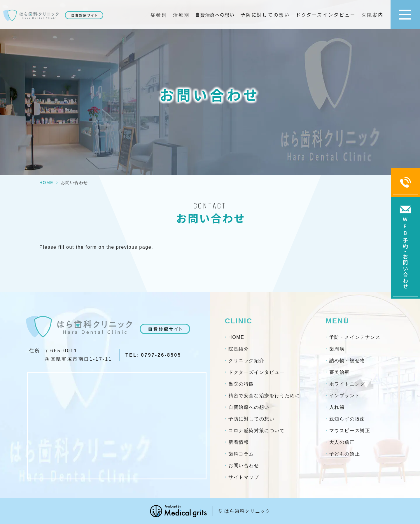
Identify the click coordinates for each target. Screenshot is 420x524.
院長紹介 (239, 349)
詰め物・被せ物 (347, 361)
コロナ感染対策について (257, 431)
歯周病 (337, 349)
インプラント (345, 396)
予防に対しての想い (265, 15)
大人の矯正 (342, 442)
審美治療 (339, 372)
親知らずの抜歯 (347, 419)
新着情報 (239, 442)
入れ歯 (337, 407)
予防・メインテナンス (355, 337)
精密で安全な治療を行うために (264, 396)
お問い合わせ (244, 466)
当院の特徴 (241, 384)
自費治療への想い (215, 15)
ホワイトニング (347, 384)
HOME (46, 183)
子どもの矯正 (345, 454)
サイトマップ (244, 477)
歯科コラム (241, 454)
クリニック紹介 (246, 361)
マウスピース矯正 (350, 431)
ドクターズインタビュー (326, 15)
